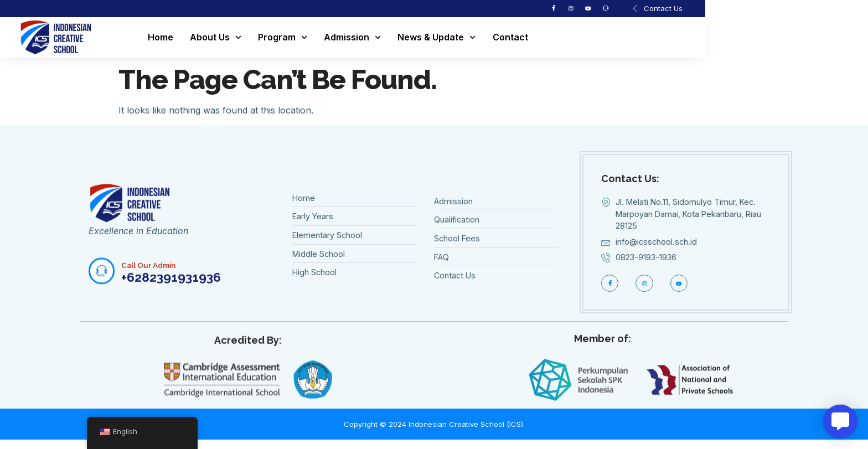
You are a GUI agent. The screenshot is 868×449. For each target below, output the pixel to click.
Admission (426, 40)
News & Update (511, 40)
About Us (289, 40)
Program (356, 40)
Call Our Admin (155, 290)
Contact (584, 40)
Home (234, 40)
